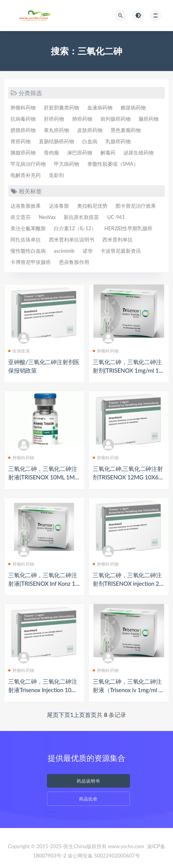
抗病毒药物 (23, 119)
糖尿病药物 (133, 108)
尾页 (53, 715)
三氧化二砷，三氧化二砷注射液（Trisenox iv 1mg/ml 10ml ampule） (127, 690)
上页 (79, 715)
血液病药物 (100, 108)
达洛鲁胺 (59, 206)
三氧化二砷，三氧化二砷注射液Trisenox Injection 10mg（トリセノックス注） (44, 690)
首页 (91, 715)
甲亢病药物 (67, 164)
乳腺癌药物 (118, 141)
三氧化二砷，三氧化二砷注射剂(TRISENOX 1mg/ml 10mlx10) (127, 370)
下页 (64, 715)
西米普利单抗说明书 (72, 240)
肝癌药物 (54, 119)
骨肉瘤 (51, 153)
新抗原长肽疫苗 (81, 217)
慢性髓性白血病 (28, 251)
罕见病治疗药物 (28, 164)
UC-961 (116, 217)
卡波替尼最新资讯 (121, 251)
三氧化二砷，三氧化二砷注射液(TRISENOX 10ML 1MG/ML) (43, 477)
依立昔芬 (21, 217)
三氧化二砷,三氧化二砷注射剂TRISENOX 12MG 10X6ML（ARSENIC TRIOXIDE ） (128, 477)
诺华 (88, 251)
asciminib (64, 251)
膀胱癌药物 (23, 130)
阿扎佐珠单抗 (26, 240)
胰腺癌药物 (23, 153)
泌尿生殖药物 (138, 153)
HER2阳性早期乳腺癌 (128, 228)
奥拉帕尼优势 (92, 206)
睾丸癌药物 (56, 130)
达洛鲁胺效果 (26, 206)
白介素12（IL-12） (75, 228)
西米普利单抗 (118, 240)
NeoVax (47, 217)
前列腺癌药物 (116, 119)
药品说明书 (88, 781)
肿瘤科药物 (23, 108)
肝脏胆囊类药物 (61, 108)
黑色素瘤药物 (126, 130)
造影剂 (56, 175)
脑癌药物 (149, 119)
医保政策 (19, 351)
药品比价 (88, 799)
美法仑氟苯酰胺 (28, 228)
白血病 (90, 141)
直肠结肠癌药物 (56, 141)
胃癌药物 (21, 141)
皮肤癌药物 (90, 130)
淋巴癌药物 (80, 153)
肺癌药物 (82, 119)
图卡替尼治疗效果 (136, 206)
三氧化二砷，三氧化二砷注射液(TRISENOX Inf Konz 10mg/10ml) (43, 583)
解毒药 (108, 153)
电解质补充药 (26, 175)
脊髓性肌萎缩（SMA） (113, 164)
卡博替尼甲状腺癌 (31, 262)
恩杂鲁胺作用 (74, 262)
